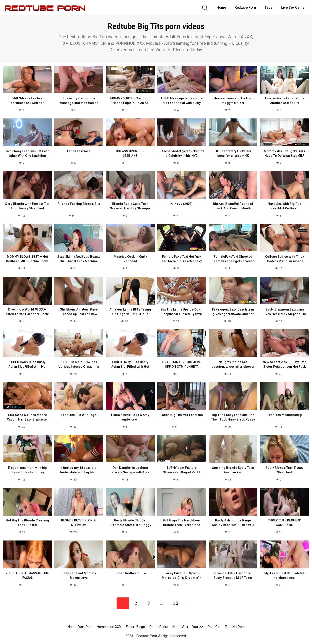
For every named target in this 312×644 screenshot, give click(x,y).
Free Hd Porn (235, 622)
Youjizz (198, 622)
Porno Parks (159, 622)
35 (175, 599)
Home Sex (180, 622)
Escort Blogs (135, 622)
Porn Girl (214, 622)
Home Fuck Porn (80, 622)
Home (221, 7)
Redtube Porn (245, 7)
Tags (269, 7)
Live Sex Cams (293, 7)
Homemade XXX (109, 622)
